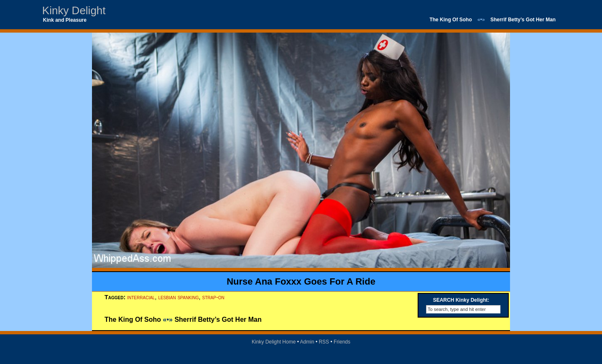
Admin (307, 342)
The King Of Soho (450, 20)
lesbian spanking (178, 297)
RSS (324, 342)
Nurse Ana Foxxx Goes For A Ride (301, 281)
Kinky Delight (74, 10)
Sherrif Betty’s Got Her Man (523, 20)
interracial (141, 297)
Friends (342, 342)
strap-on (213, 297)
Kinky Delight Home (274, 342)
